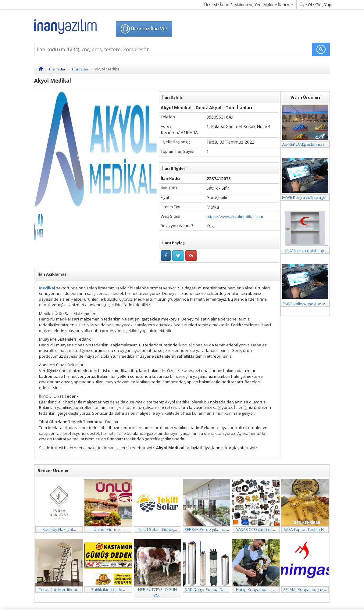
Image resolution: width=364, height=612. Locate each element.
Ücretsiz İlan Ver (144, 29)
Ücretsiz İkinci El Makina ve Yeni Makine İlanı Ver (249, 5)
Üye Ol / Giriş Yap (316, 5)
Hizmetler (57, 69)
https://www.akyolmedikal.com (235, 217)
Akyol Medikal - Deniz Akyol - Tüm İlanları (206, 107)
